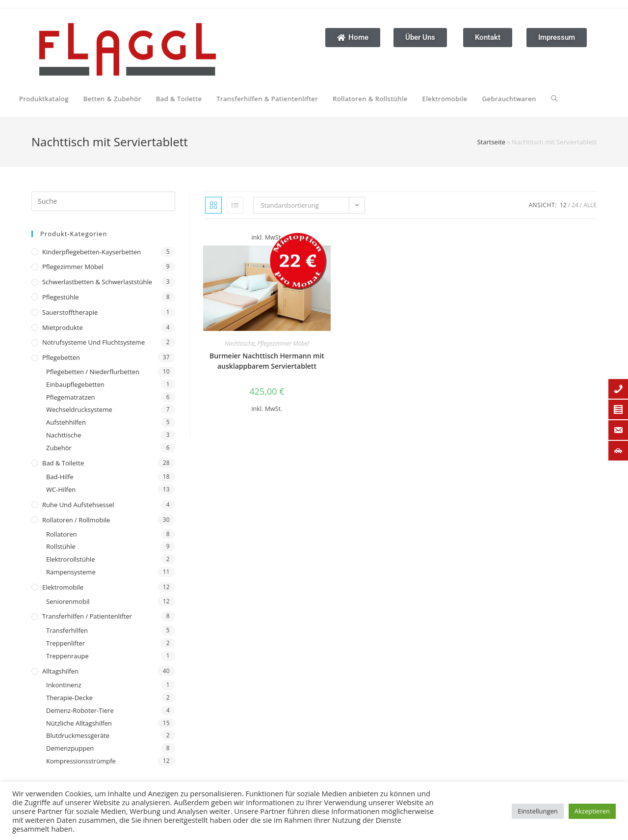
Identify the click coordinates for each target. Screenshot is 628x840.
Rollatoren (62, 534)
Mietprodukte (63, 327)
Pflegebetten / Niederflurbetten (93, 372)
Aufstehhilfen (66, 422)
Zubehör (59, 448)
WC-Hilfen (61, 489)
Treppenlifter (65, 643)
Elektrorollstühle (70, 559)
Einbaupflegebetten (75, 384)
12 (563, 205)
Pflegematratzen (71, 397)
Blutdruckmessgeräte (78, 735)
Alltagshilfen (60, 671)
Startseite (491, 142)
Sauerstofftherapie (70, 312)
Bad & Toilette (63, 463)
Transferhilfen (67, 630)
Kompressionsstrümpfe (81, 761)
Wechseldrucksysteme (79, 409)
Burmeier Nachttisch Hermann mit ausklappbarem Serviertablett (267, 361)
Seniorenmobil (68, 601)
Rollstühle (61, 546)
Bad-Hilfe (60, 477)
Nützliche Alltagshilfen (79, 723)
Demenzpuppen (70, 748)
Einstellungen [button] (537, 811)
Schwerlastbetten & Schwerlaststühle (97, 282)
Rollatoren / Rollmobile (76, 520)
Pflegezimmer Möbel (73, 267)
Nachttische (64, 435)
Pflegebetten (61, 357)
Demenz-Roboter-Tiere (80, 710)
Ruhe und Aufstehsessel (78, 505)
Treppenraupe (67, 656)
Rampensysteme (71, 572)
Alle (590, 205)
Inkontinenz (64, 685)
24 (575, 205)
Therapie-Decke (69, 698)
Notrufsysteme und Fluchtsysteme (93, 342)
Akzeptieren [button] (592, 811)
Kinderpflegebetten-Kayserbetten (92, 252)
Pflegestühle (61, 297)
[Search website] (460, 99)
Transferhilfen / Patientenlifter (87, 616)
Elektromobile (63, 587)
